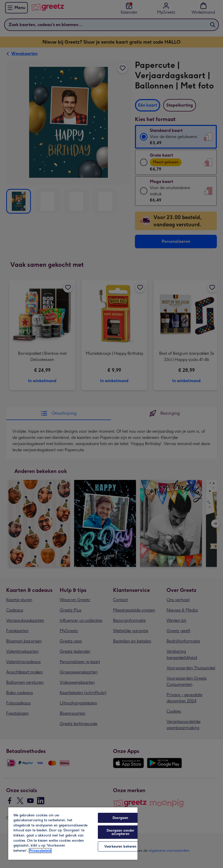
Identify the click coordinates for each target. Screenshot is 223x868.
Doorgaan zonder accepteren (120, 832)
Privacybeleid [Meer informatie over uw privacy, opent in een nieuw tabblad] (40, 851)
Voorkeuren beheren (120, 846)
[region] (73, 833)
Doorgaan (120, 818)
